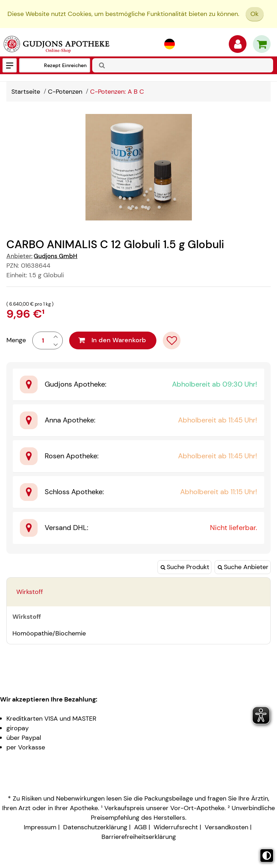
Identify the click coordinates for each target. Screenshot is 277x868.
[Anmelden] (238, 46)
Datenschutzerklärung (95, 827)
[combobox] (183, 65)
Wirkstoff (30, 592)
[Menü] (10, 65)
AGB (140, 827)
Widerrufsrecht (176, 827)
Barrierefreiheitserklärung (139, 837)
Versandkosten (226, 827)
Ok (254, 14)
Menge (16, 340)
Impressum (40, 827)
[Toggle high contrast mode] (267, 856)
